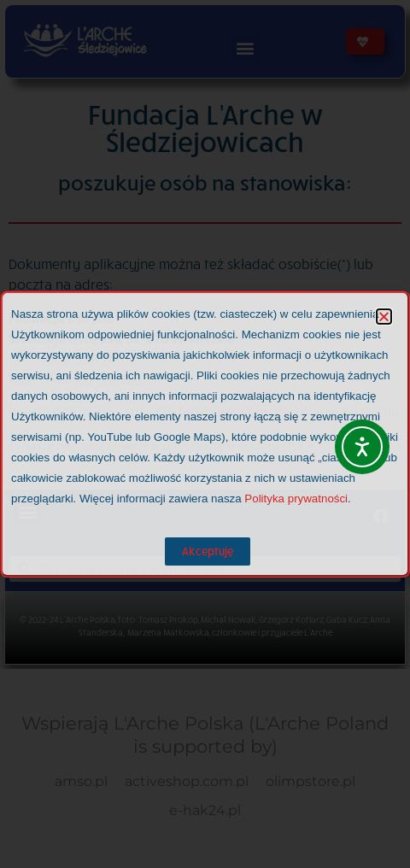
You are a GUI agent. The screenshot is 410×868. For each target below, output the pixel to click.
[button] (384, 317)
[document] (205, 434)
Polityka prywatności (296, 499)
